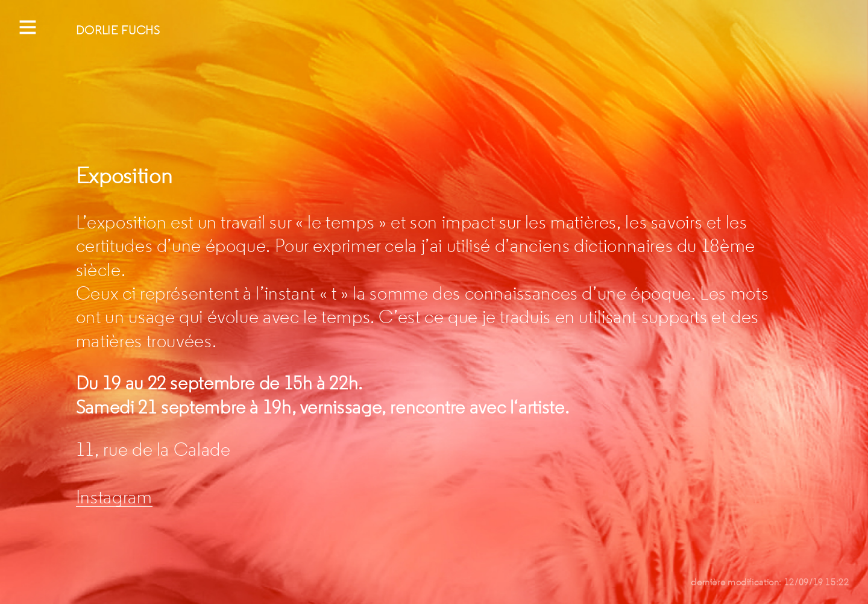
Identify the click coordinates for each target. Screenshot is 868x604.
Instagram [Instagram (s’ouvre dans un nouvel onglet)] (114, 497)
